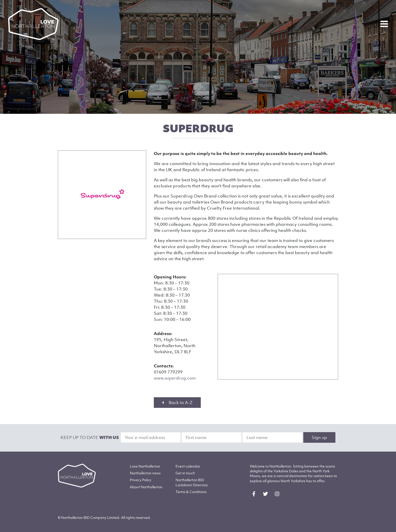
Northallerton (145, 473)
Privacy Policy (141, 480)
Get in (185, 473)
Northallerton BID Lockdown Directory (192, 482)
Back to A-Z (177, 403)
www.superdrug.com (175, 378)
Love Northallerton (145, 466)
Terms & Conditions (191, 492)
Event (188, 466)
